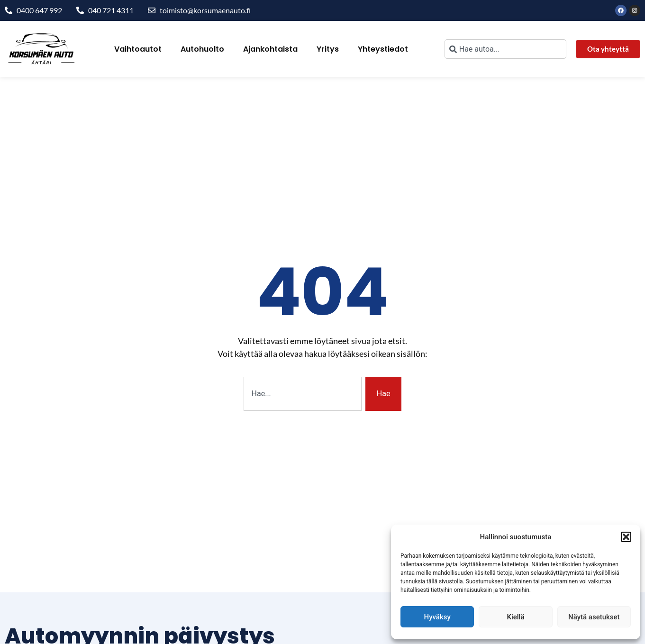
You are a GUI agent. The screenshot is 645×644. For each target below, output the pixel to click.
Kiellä (515, 617)
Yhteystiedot (383, 49)
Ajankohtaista (270, 49)
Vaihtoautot (138, 49)
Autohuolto (202, 49)
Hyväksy (437, 617)
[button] (626, 537)
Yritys (328, 49)
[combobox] (505, 49)
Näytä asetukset (594, 617)
